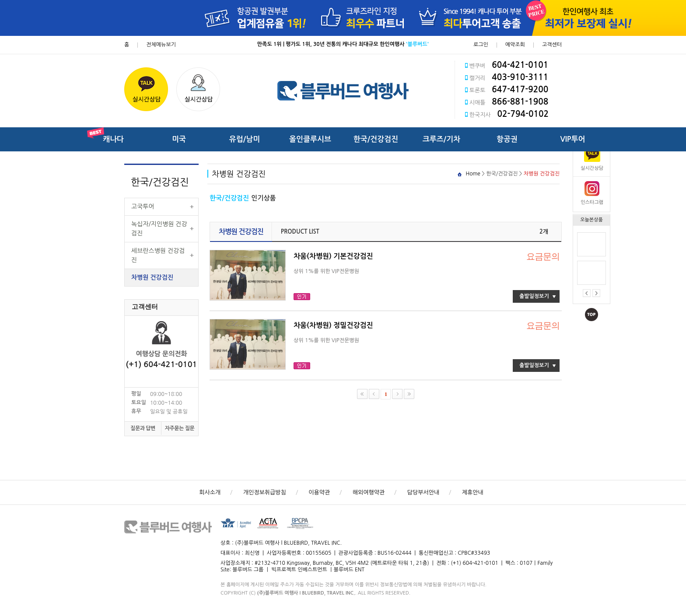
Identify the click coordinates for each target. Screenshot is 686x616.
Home (473, 174)
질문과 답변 (143, 428)
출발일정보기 (534, 296)
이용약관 (319, 492)
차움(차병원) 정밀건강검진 (333, 325)
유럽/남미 (245, 139)
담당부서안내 (423, 492)
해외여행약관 (369, 492)
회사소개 (210, 492)
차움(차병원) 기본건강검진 (333, 256)
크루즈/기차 (441, 139)
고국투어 (143, 206)
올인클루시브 (310, 139)
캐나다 (113, 139)
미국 (179, 139)
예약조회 (515, 45)
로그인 (481, 45)
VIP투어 (572, 139)
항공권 (507, 139)
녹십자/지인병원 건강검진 (159, 229)
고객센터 (552, 45)
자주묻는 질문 (180, 428)
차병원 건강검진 (152, 277)
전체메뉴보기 (161, 45)
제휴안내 (473, 492)
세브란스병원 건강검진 (158, 255)
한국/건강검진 (376, 139)
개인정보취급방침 (265, 492)
